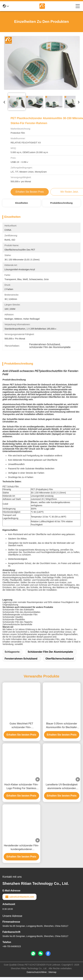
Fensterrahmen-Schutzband (21, 662)
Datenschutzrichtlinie (37, 975)
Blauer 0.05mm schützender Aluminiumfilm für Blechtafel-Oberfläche (62, 729)
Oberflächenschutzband (60, 662)
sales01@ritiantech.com (19, 900)
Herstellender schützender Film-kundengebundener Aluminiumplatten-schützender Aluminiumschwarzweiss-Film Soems (21, 851)
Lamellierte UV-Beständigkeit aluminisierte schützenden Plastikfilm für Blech (62, 790)
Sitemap (52, 975)
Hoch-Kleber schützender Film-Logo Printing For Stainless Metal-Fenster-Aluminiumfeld (21, 790)
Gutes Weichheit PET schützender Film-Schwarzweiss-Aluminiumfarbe (21, 729)
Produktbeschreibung (61, 203)
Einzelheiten (22, 203)
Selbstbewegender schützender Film (20, 617)
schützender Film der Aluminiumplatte (50, 655)
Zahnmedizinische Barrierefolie (17, 627)
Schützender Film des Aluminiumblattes (21, 615)
